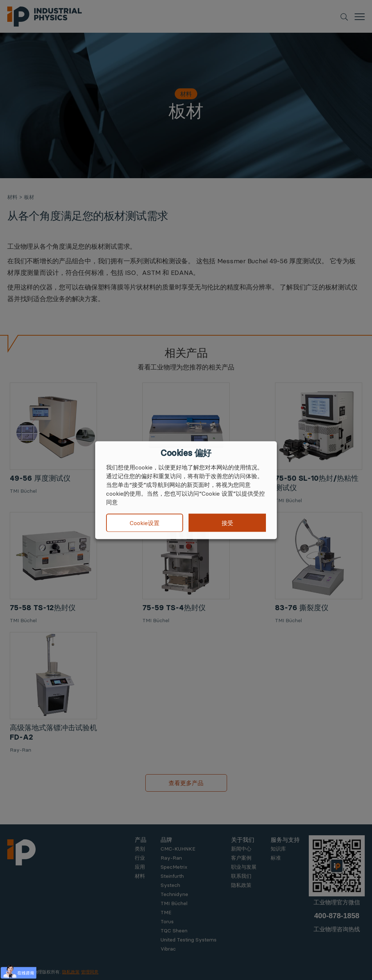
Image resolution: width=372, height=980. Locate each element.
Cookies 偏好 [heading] (186, 453)
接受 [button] (227, 523)
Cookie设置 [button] (145, 523)
